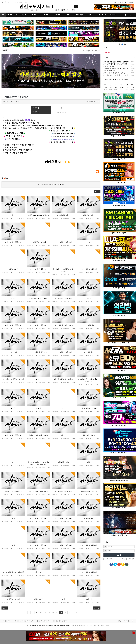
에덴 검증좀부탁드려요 (89, 491)
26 (53, 613)
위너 (68, 10)
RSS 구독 (13, 2)
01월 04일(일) (24, 2)
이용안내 (120, 621)
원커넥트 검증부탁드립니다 (38, 435)
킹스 (13, 462)
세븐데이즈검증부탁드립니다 (13, 379)
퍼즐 (64, 599)
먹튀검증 (23, 15)
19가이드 (43, 10)
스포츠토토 (57, 15)
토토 (68, 15)
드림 (89, 242)
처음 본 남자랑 (109, 71)
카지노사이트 (102, 15)
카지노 (91, 15)
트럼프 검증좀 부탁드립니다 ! (64, 325)
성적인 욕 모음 (109, 66)
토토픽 (34, 15)
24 (45, 613)
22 (37, 613)
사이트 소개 (7, 621)
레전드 (64, 435)
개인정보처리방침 (28, 621)
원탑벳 (63, 10)
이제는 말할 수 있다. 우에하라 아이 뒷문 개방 (119, 75)
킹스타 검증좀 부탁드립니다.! (13, 572)
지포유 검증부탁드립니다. (64, 379)
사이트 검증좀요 (89, 325)
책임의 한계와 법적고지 (60, 621)
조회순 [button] (97, 608)
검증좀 (13, 298)
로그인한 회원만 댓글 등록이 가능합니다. (51, 185)
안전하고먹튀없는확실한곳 (38, 491)
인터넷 (38, 408)
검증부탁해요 (13, 269)
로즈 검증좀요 (89, 352)
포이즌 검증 (13, 352)
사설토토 (46, 15)
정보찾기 (132, 2)
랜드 (64, 572)
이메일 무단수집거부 (43, 621)
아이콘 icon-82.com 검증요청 (38, 215)
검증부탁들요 (89, 518)
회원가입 (123, 2)
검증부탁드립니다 (89, 435)
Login (119, 555)
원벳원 (57, 10)
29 (65, 613)
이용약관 (16, 621)
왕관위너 (38, 572)
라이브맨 (89, 599)
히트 (64, 408)
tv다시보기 (27, 10)
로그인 (115, 2)
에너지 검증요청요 (64, 215)
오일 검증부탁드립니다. (89, 408)
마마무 (13, 408)
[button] (97, 191)
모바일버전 (129, 621)
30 (70, 613)
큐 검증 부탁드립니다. (38, 242)
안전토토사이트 (35, 6)
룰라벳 (74, 10)
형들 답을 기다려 (64, 462)
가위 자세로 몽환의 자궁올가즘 (114, 73)
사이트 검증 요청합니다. (13, 242)
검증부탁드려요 (89, 215)
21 (33, 613)
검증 (89, 462)
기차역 (89, 298)
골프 (13, 215)
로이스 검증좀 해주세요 (38, 352)
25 (49, 613)
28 (61, 613)
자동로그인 (108, 559)
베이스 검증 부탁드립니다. (38, 298)
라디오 (38, 379)
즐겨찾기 (4, 2)
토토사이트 (79, 15)
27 (57, 613)
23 (41, 613)
